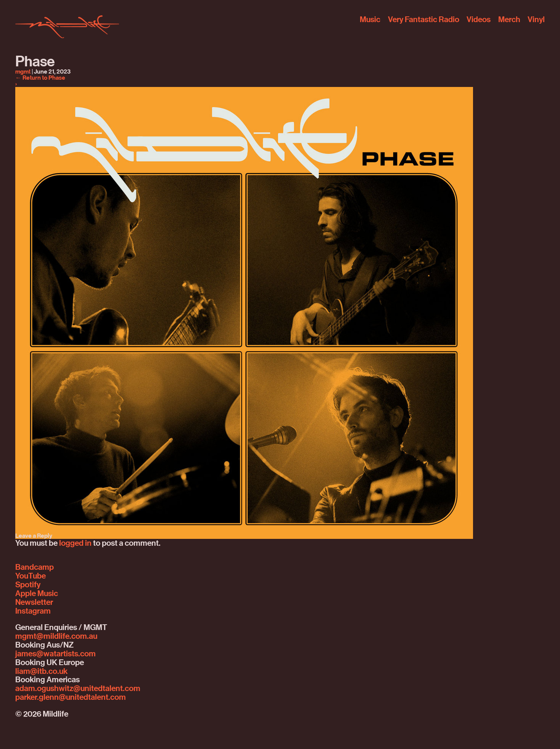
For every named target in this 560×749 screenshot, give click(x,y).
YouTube (31, 576)
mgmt (23, 72)
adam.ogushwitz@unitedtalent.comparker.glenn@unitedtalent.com (78, 693)
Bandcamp (35, 567)
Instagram (33, 611)
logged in (75, 543)
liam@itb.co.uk (41, 671)
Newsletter (34, 602)
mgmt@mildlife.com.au (56, 636)
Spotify (28, 585)
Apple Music (37, 593)
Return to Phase (40, 78)
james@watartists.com (56, 654)
